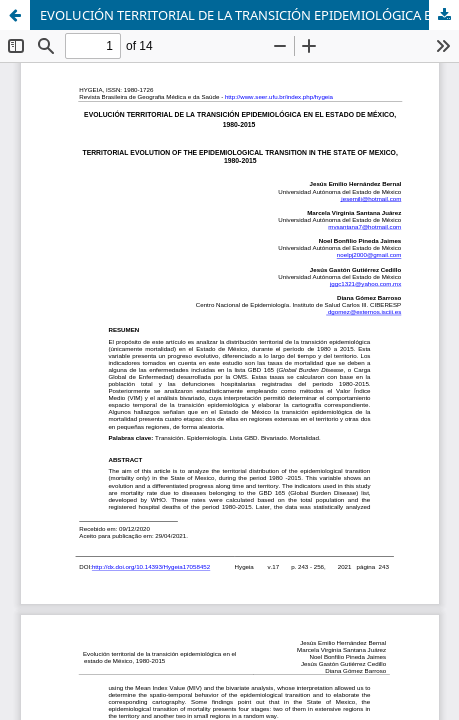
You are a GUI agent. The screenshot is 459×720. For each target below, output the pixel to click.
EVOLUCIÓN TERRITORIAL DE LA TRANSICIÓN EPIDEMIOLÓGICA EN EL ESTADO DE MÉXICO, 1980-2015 (249, 15)
